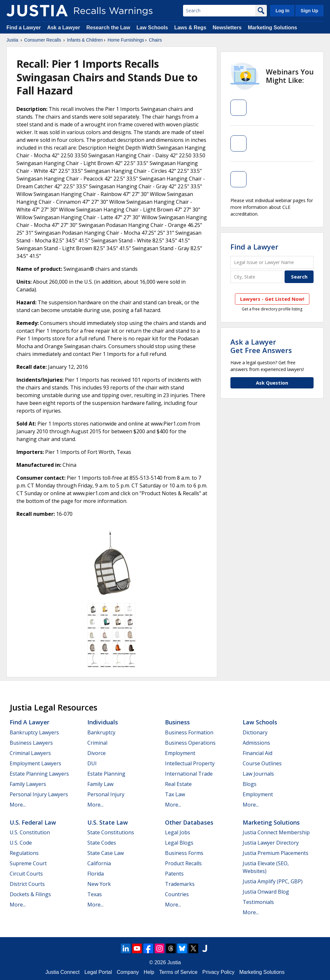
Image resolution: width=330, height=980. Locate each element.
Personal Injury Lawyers (39, 794)
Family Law (100, 784)
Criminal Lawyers (30, 753)
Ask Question (272, 383)
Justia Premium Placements (276, 853)
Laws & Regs (190, 28)
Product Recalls (183, 863)
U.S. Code (21, 843)
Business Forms (184, 853)
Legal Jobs (178, 832)
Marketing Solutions (272, 28)
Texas (95, 894)
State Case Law (106, 853)
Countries (177, 894)
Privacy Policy (218, 972)
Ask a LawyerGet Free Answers (261, 346)
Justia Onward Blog (266, 892)
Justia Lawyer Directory (271, 843)
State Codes (102, 843)
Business (177, 722)
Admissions (256, 743)
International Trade (189, 774)
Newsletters (227, 28)
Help (149, 972)
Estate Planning (106, 774)
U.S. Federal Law (33, 822)
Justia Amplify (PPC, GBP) (273, 881)
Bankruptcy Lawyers (34, 732)
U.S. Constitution (30, 832)
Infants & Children (85, 40)
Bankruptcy (101, 732)
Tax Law (175, 794)
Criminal (97, 743)
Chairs (155, 40)
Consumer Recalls (43, 40)
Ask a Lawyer (64, 28)
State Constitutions (111, 832)
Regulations (24, 853)
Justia (12, 40)
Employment (180, 753)
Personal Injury (106, 794)
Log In (282, 11)
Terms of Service (178, 972)
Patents (174, 874)
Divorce (97, 753)
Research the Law (108, 28)
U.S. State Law (108, 822)
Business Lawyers (31, 743)
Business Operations (190, 743)
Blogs (250, 784)
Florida (96, 874)
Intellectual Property (190, 763)
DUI (92, 763)
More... (18, 805)
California (99, 863)
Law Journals (258, 774)
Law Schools (152, 28)
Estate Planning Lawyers (39, 774)
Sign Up (309, 11)
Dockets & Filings (30, 894)
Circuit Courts (26, 874)
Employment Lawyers (35, 763)
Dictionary (255, 732)
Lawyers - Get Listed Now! (272, 299)
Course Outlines (262, 763)
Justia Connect (63, 972)
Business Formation (189, 732)
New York (99, 884)
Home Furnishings (126, 40)
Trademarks (180, 884)
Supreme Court (28, 863)
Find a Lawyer (24, 28)
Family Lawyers (28, 784)
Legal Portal (98, 972)
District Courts (27, 884)
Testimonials (258, 902)
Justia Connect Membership (276, 832)
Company (128, 972)
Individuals (103, 722)
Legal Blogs (179, 843)
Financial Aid (257, 753)
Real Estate (178, 784)
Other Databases (189, 822)
